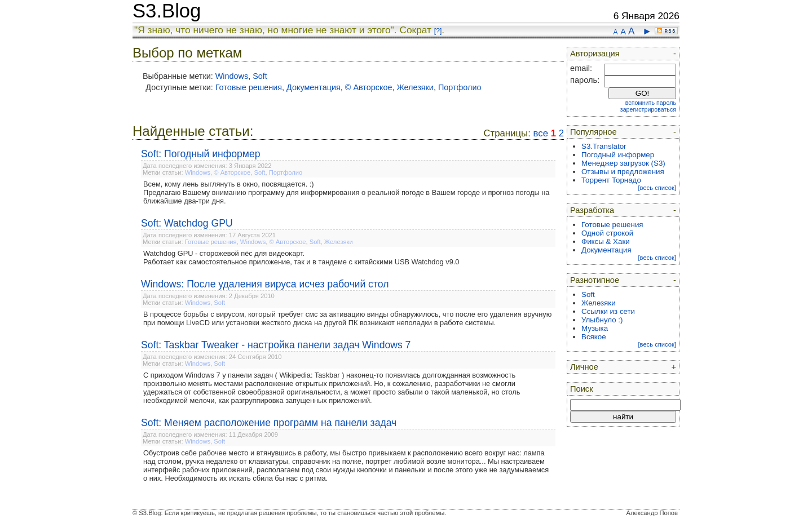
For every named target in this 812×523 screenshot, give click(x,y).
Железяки (415, 87)
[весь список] (657, 188)
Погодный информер (618, 155)
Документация (314, 87)
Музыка (595, 328)
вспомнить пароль (651, 103)
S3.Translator (604, 146)
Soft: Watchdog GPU (187, 223)
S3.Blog (167, 11)
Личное (584, 367)
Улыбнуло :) (602, 320)
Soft (260, 76)
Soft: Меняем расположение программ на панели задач (269, 423)
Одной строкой (607, 233)
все (541, 133)
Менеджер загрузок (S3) (623, 163)
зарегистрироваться (648, 109)
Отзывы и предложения (623, 172)
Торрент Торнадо (611, 180)
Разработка (592, 210)
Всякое (594, 337)
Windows (232, 76)
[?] (438, 31)
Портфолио (460, 87)
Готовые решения (249, 87)
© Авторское (369, 87)
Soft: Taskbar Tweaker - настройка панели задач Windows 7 (276, 345)
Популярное (593, 132)
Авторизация (595, 54)
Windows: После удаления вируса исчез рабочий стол (265, 284)
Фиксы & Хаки (606, 241)
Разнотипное (595, 280)
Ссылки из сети (608, 311)
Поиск (582, 389)
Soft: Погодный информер (201, 154)
